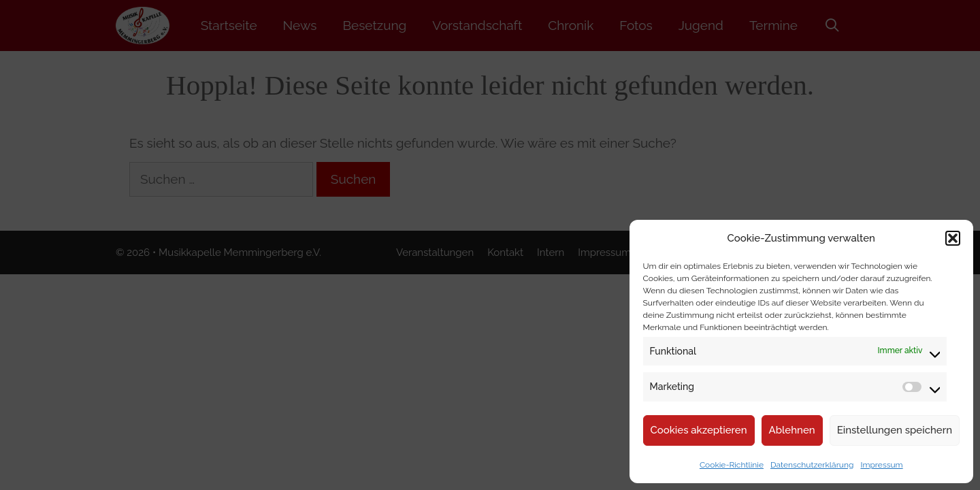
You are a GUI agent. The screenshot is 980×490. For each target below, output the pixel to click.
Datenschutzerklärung (812, 465)
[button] (953, 238)
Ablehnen (792, 430)
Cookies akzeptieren (699, 430)
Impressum (881, 465)
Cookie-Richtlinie (732, 465)
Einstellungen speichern (895, 430)
